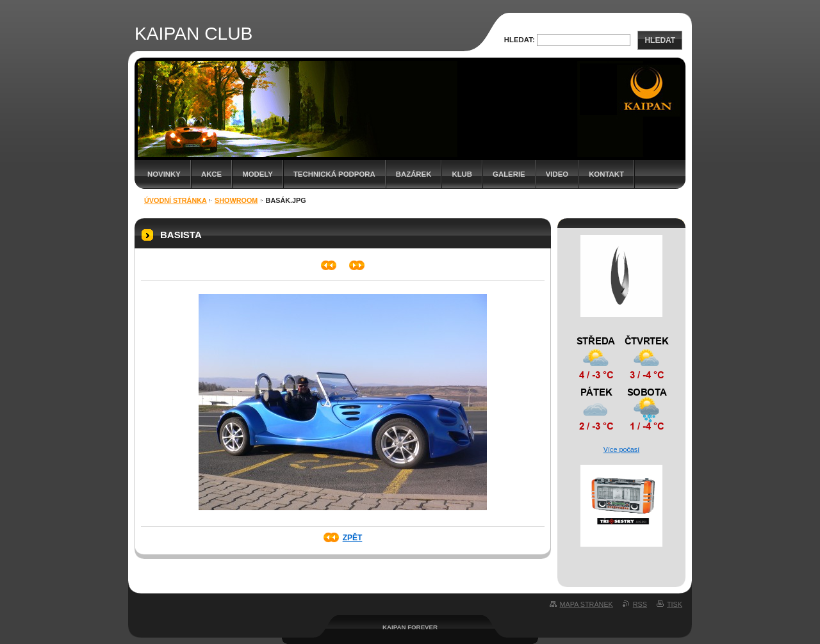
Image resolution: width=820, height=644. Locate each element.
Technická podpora (334, 174)
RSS (640, 604)
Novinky (164, 174)
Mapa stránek (586, 604)
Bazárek (414, 174)
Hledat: (520, 40)
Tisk (675, 604)
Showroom (236, 200)
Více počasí (621, 449)
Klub (462, 174)
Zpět (353, 538)
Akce (211, 174)
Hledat (660, 40)
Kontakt (606, 174)
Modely (258, 174)
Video (557, 174)
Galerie (509, 174)
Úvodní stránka (176, 200)
